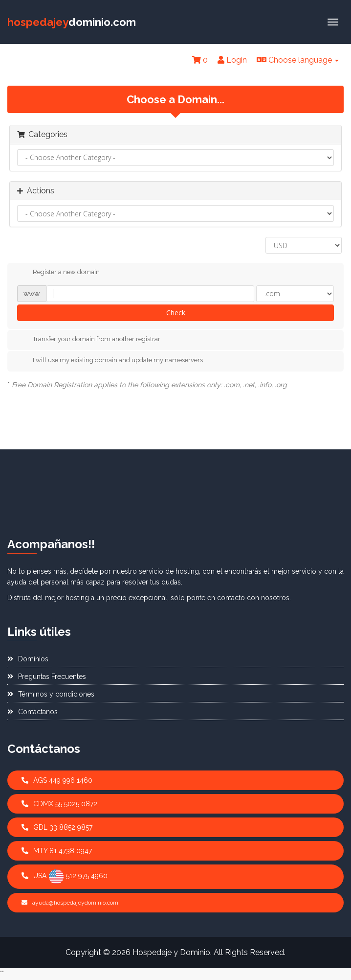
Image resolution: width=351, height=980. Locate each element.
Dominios (28, 659)
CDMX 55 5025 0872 (59, 804)
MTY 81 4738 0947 (57, 851)
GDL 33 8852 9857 (57, 827)
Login (232, 60)
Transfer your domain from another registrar (89, 339)
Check (176, 313)
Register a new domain (58, 273)
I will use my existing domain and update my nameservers (110, 361)
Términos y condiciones (51, 694)
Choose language (298, 60)
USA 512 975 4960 (65, 877)
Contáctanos (33, 712)
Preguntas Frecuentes (47, 677)
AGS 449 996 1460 (57, 780)
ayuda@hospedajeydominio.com (70, 903)
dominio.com (72, 22)
